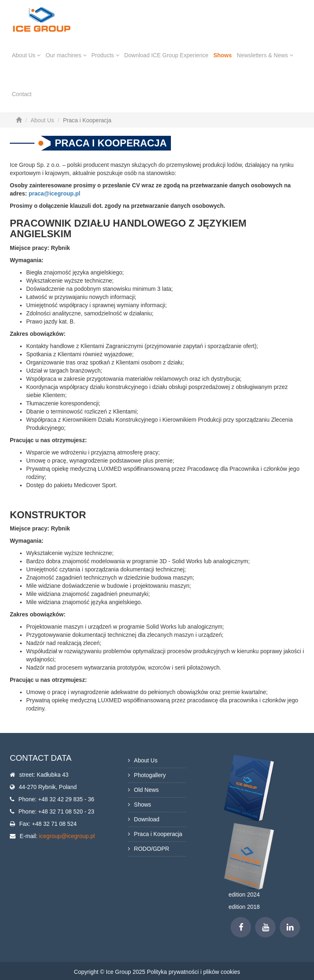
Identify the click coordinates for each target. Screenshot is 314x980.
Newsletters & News (265, 55)
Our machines (66, 55)
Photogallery (150, 775)
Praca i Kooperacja (158, 834)
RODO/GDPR (152, 849)
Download (147, 819)
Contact (22, 94)
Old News (147, 790)
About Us (26, 55)
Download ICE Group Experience (166, 55)
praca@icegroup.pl (54, 193)
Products (105, 55)
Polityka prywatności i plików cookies (193, 972)
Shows (223, 55)
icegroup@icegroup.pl (67, 836)
